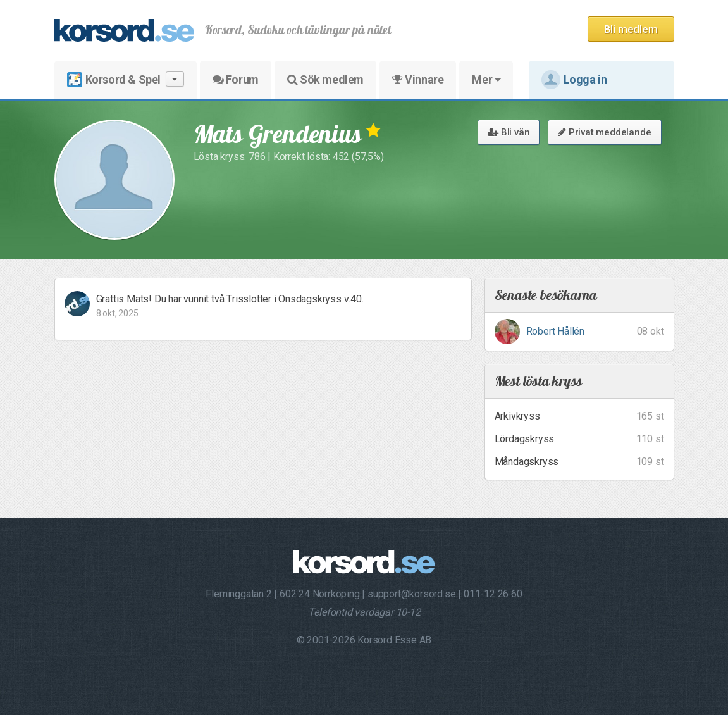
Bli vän (509, 132)
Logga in (574, 80)
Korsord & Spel (126, 79)
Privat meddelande (604, 132)
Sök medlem (325, 79)
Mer (486, 79)
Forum (236, 79)
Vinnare (418, 79)
